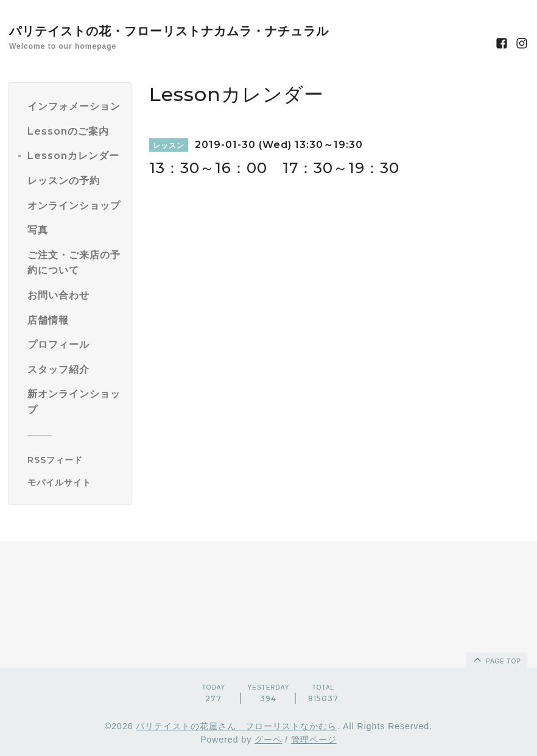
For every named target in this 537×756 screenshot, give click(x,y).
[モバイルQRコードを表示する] (75, 482)
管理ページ (314, 740)
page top (496, 659)
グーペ (268, 740)
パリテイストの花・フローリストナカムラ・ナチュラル (169, 31)
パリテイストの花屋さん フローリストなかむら (236, 726)
